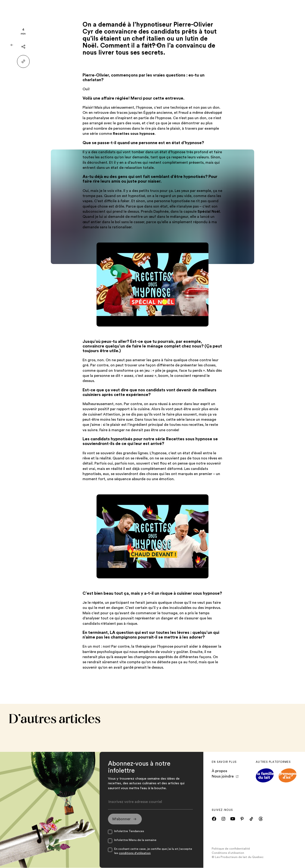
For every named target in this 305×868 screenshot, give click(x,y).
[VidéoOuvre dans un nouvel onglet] (152, 285)
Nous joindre (225, 776)
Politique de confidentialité (231, 849)
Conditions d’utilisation (228, 853)
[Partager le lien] (23, 61)
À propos (219, 771)
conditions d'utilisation (135, 853)
